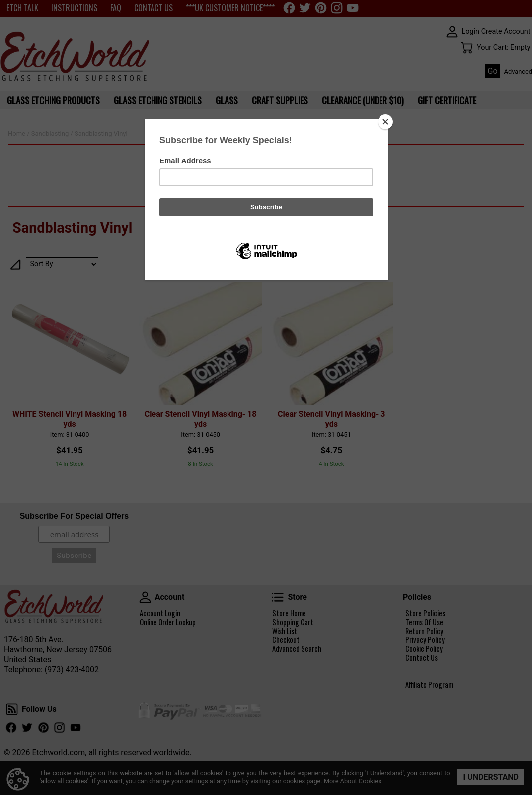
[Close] (385, 122)
